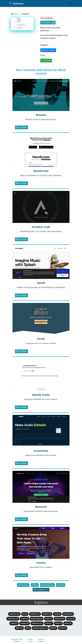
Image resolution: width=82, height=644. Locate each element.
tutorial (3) (63, 628)
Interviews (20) (14, 614)
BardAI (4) (58, 623)
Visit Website (48, 23)
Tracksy (41, 563)
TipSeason (16, 3)
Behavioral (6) (60, 619)
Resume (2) (71, 619)
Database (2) (47, 614)
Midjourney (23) (37, 623)
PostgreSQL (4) (68, 614)
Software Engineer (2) (40, 628)
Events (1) (49, 619)
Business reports (47, 585)
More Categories (41, 590)
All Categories (23, 585)
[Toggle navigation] (70, 3)
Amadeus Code (41, 227)
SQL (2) (28, 628)
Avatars (35, 585)
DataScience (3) (13, 619)
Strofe (41, 339)
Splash (41, 283)
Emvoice (41, 115)
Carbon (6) (24, 619)
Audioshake (41, 451)
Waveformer (41, 171)
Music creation (21, 127)
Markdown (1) (35, 614)
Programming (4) (37, 619)
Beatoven (41, 507)
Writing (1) (49, 623)
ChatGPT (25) (25, 623)
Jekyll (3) (53, 628)
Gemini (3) (68, 623)
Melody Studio (41, 395)
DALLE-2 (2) (19, 628)
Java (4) (25, 614)
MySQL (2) (57, 614)
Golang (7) (14, 623)
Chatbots (61, 585)
